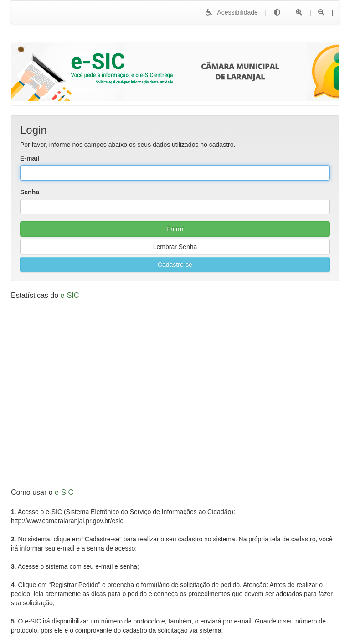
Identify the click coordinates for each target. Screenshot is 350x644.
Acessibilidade (232, 12)
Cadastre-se (175, 265)
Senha (30, 192)
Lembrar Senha (175, 247)
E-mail (30, 158)
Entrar (175, 229)
